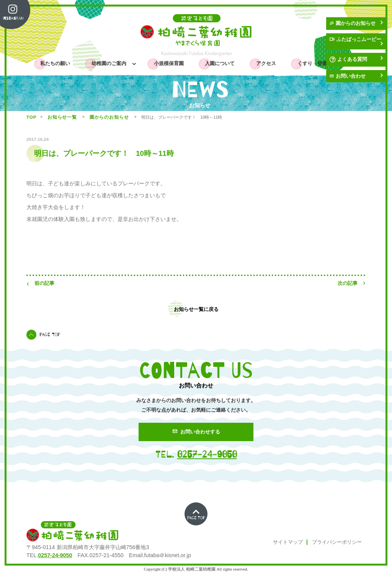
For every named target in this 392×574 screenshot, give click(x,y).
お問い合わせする (196, 432)
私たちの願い (55, 64)
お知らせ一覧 (63, 117)
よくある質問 (356, 60)
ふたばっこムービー (356, 41)
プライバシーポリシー (337, 542)
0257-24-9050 (207, 455)
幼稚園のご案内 (110, 64)
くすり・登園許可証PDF (325, 64)
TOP (31, 117)
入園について (220, 64)
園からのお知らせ (356, 23)
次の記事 (352, 283)
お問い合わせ (356, 76)
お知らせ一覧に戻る (196, 309)
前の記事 (40, 283)
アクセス (266, 64)
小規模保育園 (169, 64)
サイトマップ (288, 542)
